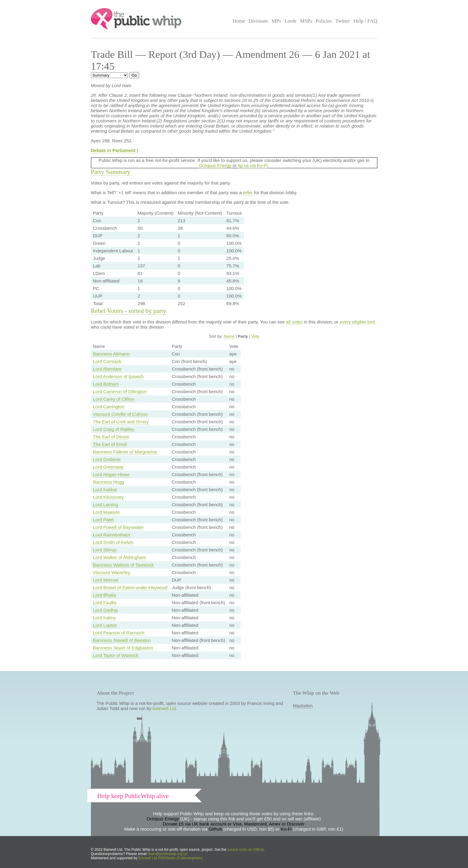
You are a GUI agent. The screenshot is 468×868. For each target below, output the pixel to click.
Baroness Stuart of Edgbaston (123, 648)
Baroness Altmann (111, 354)
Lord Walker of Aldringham (120, 557)
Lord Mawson (107, 512)
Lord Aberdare (107, 369)
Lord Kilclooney (109, 497)
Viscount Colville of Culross (120, 414)
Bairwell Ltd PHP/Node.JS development (170, 858)
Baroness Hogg (109, 482)
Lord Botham (106, 384)
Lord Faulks (105, 603)
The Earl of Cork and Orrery (121, 422)
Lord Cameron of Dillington (120, 391)
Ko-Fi (286, 829)
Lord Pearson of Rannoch (119, 633)
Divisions (258, 21)
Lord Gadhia (106, 610)
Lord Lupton (105, 625)
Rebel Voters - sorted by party (129, 311)
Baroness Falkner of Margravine (125, 452)
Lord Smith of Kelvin (113, 542)
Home (239, 21)
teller (248, 193)
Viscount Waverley (112, 572)
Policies (324, 21)
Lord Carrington (109, 407)
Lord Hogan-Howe (111, 474)
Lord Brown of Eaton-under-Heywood (130, 587)
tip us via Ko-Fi (253, 165)
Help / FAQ (365, 21)
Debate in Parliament (113, 150)
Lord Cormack (107, 361)
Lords (291, 21)
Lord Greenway (109, 467)
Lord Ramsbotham (112, 535)
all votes (294, 322)
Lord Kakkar (105, 489)
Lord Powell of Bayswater (119, 527)
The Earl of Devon (111, 437)
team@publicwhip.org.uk (167, 854)
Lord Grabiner (107, 459)
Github (215, 829)
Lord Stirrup (105, 550)
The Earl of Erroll (110, 444)
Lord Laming (106, 505)
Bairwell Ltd (164, 708)
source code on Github (246, 850)
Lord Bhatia (105, 595)
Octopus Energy (215, 165)
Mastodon (303, 706)
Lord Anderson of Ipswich (118, 376)
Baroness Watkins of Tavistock (124, 565)
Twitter (343, 21)
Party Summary (111, 172)
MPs (276, 21)
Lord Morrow (106, 580)
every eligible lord (357, 322)
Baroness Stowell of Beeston (122, 640)
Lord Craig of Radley (114, 429)
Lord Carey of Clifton (114, 399)
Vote (255, 336)
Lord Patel (103, 520)
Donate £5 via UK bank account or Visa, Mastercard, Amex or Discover (234, 824)
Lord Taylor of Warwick (116, 655)
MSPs (306, 21)
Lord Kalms (105, 618)
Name (229, 336)
